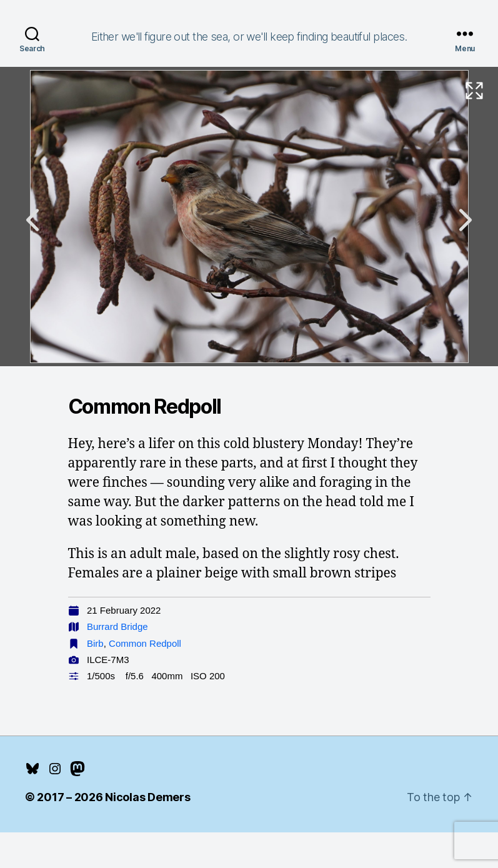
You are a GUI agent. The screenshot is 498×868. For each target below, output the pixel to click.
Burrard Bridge (117, 626)
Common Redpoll (145, 643)
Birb (95, 643)
